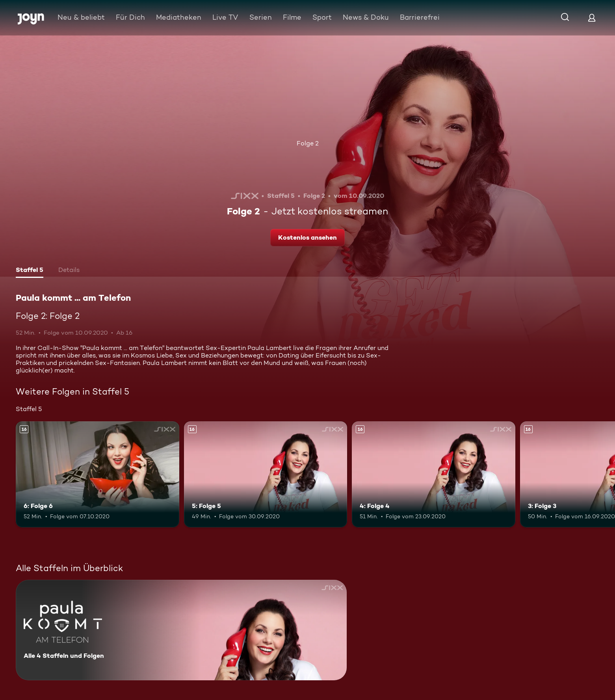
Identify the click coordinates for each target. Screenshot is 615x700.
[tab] (30, 271)
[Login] (592, 18)
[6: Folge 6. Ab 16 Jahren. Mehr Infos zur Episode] (98, 474)
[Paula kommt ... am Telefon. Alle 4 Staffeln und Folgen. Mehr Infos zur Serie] (181, 630)
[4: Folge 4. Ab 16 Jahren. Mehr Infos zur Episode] (434, 474)
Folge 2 (308, 143)
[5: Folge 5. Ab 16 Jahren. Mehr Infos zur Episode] (266, 474)
